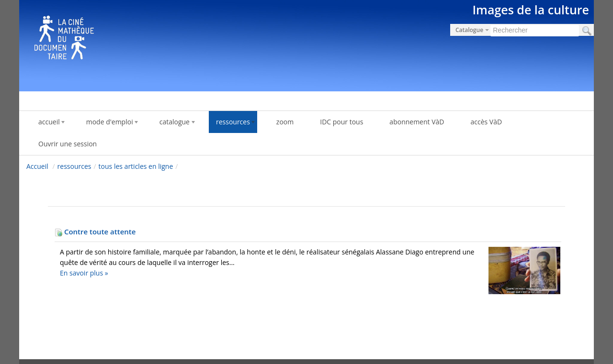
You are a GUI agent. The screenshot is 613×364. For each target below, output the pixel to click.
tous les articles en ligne (136, 166)
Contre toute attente (95, 232)
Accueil (37, 166)
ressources (74, 166)
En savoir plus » (84, 273)
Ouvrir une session (68, 144)
